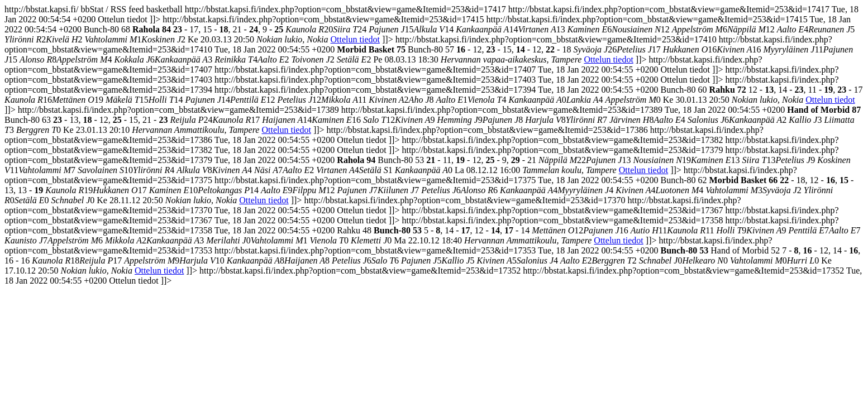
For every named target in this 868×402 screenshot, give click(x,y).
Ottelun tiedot (355, 39)
